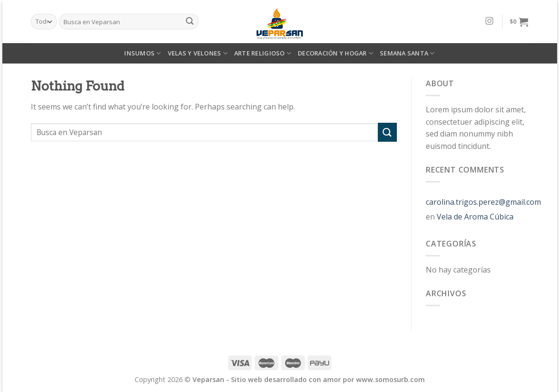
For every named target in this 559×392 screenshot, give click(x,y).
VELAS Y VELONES (198, 53)
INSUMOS (142, 53)
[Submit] (387, 132)
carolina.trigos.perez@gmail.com (483, 202)
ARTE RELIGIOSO (263, 53)
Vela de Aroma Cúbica (475, 217)
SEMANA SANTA (407, 53)
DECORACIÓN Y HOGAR (335, 53)
